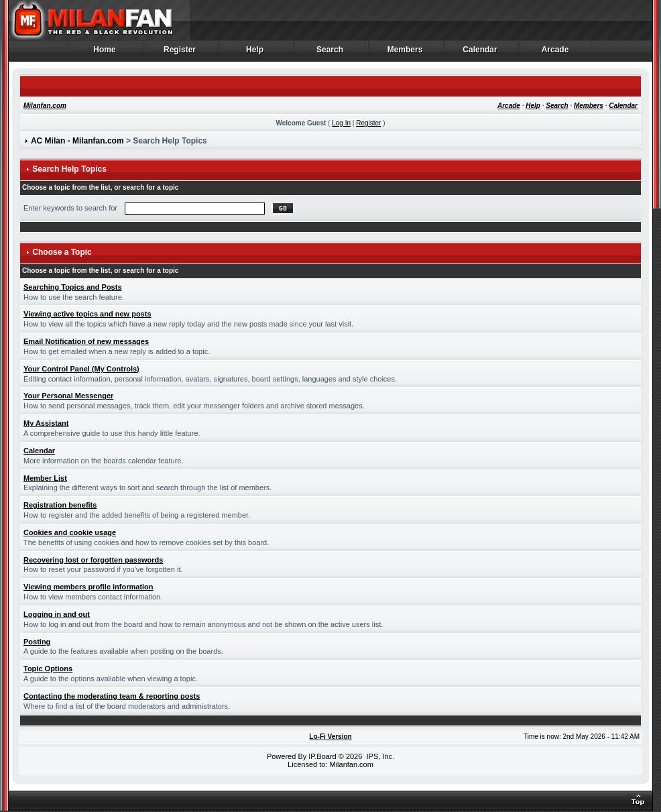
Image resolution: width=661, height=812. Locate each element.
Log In (341, 123)
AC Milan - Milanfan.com (77, 141)
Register (180, 53)
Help (255, 53)
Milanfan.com (45, 106)
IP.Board (322, 756)
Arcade (555, 53)
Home (105, 53)
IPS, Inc (379, 756)
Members (405, 53)
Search (330, 53)
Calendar (480, 53)
